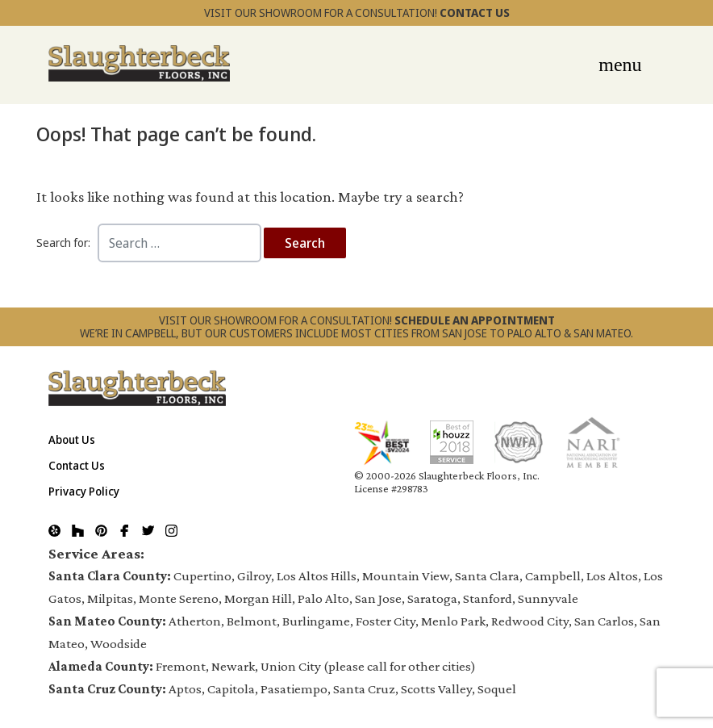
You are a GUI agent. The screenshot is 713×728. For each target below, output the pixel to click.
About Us (72, 439)
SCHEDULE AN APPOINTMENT (475, 320)
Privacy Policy (84, 491)
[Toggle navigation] (620, 61)
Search (305, 243)
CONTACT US (475, 13)
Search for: (63, 243)
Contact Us (77, 465)
